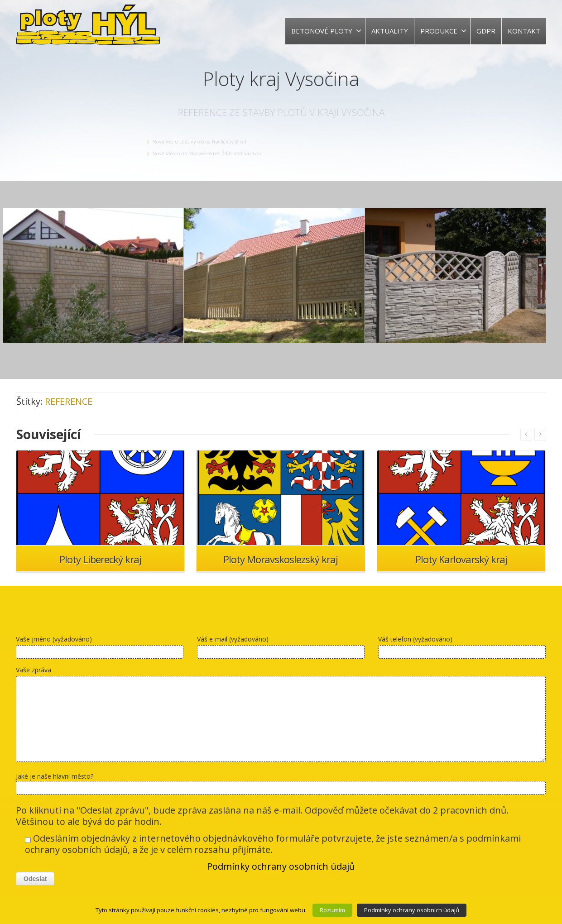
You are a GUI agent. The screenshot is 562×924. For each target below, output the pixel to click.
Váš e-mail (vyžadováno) (281, 649)
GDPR (486, 31)
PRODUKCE (443, 31)
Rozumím (332, 910)
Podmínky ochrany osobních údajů (281, 866)
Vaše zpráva (281, 716)
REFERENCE (69, 401)
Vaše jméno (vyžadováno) (100, 649)
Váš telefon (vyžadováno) (462, 649)
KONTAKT (524, 31)
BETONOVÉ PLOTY (326, 31)
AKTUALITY (390, 31)
